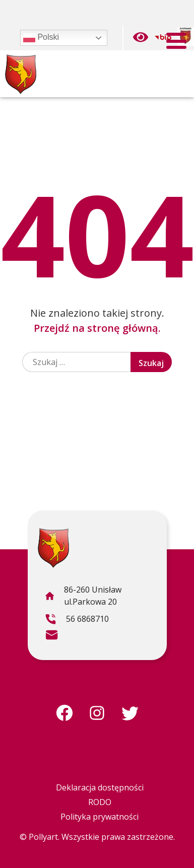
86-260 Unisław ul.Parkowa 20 (83, 597)
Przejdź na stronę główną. (97, 328)
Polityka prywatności (100, 817)
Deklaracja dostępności (100, 787)
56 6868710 (77, 620)
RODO (100, 802)
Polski (41, 38)
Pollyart (43, 837)
